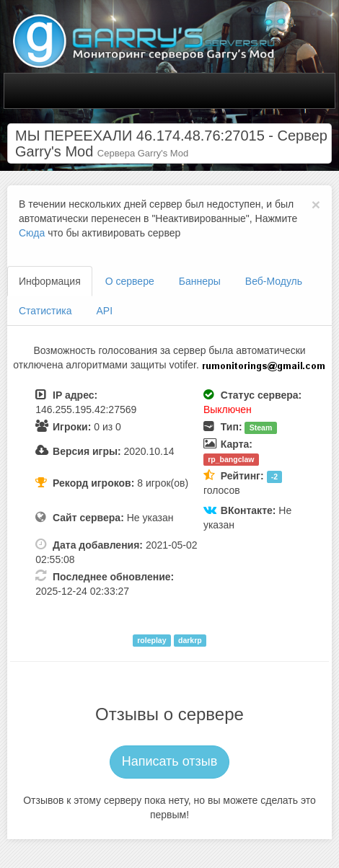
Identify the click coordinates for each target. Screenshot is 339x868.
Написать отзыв (170, 761)
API (105, 311)
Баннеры (200, 281)
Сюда (32, 233)
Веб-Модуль (274, 281)
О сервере (130, 281)
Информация (50, 281)
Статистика (45, 311)
